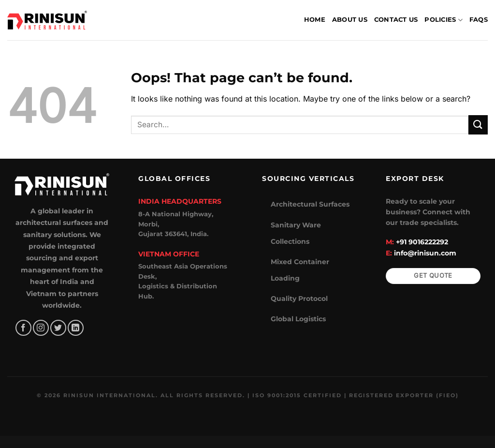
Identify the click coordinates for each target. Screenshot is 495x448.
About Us (350, 20)
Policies (444, 20)
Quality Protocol (299, 299)
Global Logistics (298, 319)
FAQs (479, 20)
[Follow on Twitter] (58, 328)
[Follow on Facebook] (23, 328)
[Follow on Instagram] (41, 328)
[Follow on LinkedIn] (76, 328)
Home (315, 20)
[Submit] (478, 125)
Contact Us (396, 20)
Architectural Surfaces (310, 204)
